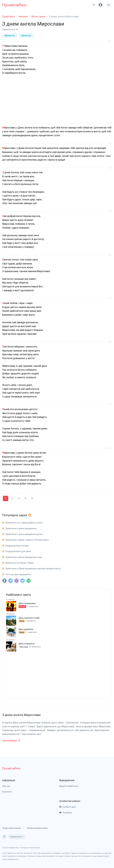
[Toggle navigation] (109, 5)
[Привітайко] (14, 5)
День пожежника (27, 603)
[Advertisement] (57, 102)
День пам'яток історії (29, 618)
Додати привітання (69, 786)
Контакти (7, 792)
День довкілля (26, 629)
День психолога (27, 644)
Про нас (6, 786)
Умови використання (37, 828)
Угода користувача (12, 828)
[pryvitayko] (11, 768)
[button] (11, 740)
